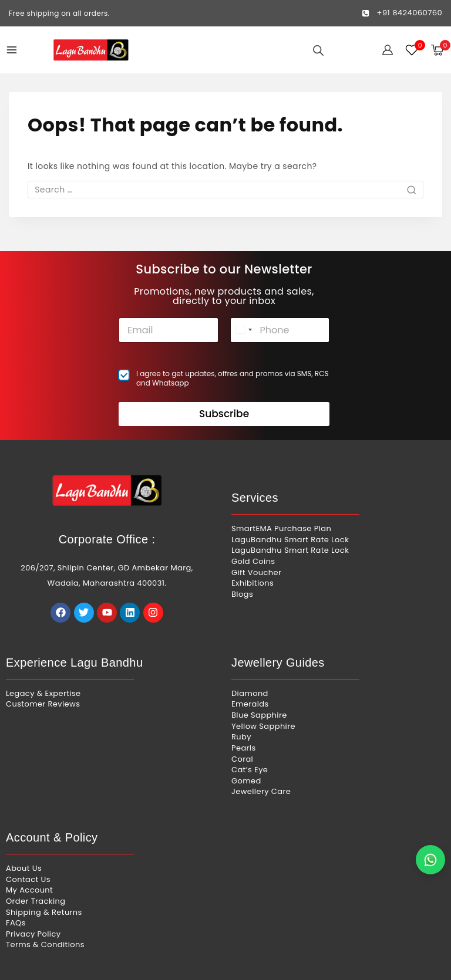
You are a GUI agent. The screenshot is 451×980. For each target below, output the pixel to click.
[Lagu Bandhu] (91, 50)
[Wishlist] (412, 50)
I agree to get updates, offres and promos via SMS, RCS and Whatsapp (232, 369)
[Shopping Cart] (441, 50)
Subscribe (224, 405)
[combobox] (243, 321)
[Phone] (280, 321)
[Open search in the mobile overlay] (318, 50)
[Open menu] (12, 50)
